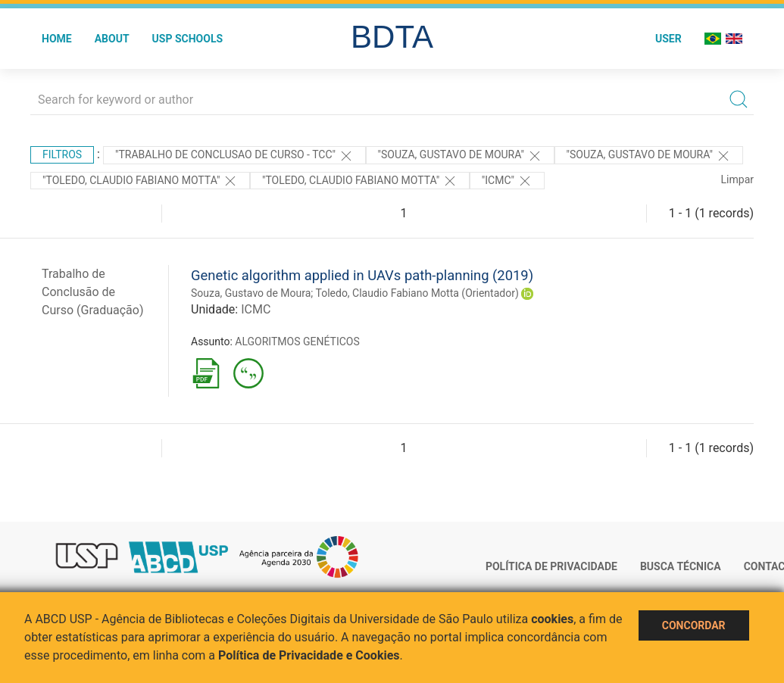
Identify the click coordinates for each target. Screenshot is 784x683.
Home (57, 39)
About (112, 39)
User (668, 39)
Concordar (694, 625)
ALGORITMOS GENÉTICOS (297, 341)
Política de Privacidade (551, 566)
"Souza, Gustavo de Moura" (460, 156)
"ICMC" (507, 181)
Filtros (62, 154)
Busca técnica (681, 566)
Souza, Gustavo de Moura (251, 293)
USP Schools (188, 39)
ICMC (256, 309)
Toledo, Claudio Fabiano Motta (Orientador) (417, 293)
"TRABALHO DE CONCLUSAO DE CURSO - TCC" (234, 156)
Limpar (737, 179)
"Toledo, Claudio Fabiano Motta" (140, 181)
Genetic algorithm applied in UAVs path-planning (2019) (362, 275)
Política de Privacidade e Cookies (309, 655)
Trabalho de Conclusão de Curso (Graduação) (93, 292)
